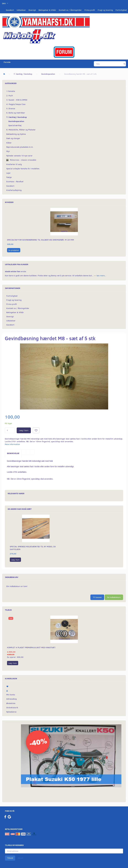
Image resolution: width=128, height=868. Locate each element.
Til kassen (97, 597)
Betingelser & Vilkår (47, 10)
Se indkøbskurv (114, 597)
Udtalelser (21, 10)
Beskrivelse (13, 453)
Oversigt (32, 10)
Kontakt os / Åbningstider (70, 10)
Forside (7, 62)
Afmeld (20, 858)
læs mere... (101, 275)
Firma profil (90, 10)
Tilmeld (10, 858)
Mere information (12, 444)
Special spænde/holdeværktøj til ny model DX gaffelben (33, 548)
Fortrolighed (121, 10)
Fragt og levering (105, 10)
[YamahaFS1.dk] (46, 22)
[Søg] (124, 64)
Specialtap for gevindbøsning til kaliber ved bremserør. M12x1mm (41, 240)
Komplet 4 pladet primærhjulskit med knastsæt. (31, 647)
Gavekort (10, 10)
